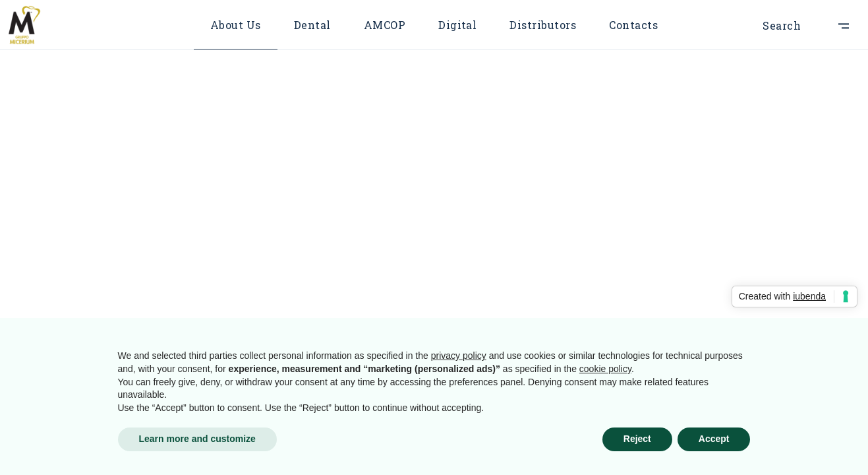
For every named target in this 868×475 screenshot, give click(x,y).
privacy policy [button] (459, 356)
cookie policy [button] (605, 369)
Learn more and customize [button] (197, 439)
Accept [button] (714, 439)
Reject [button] (637, 439)
